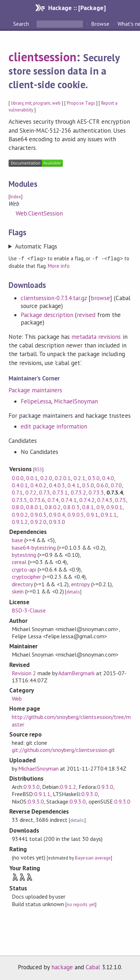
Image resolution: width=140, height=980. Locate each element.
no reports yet (81, 904)
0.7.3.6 (37, 500)
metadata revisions (96, 336)
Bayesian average (93, 858)
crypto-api (24, 569)
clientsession (42, 57)
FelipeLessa (36, 401)
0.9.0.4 (57, 514)
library (17, 103)
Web (17, 698)
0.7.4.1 (69, 500)
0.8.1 (88, 507)
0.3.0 (94, 478)
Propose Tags (81, 103)
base (17, 540)
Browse (100, 24)
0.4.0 (108, 478)
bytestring (24, 554)
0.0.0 (18, 478)
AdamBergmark (76, 673)
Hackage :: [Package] (77, 8)
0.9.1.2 (20, 521)
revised (86, 314)
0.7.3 (44, 492)
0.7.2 (31, 492)
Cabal (93, 967)
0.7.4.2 (87, 500)
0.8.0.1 (34, 507)
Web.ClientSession (39, 213)
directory (22, 584)
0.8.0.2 (53, 507)
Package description (47, 314)
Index (16, 197)
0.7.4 (53, 500)
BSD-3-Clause (29, 610)
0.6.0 (102, 485)
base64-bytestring (34, 547)
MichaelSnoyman (76, 401)
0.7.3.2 (78, 492)
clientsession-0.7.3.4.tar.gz (54, 298)
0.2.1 (79, 478)
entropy (80, 584)
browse (100, 298)
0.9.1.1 (109, 514)
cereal (19, 562)
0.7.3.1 (60, 492)
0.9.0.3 (38, 514)
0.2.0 (46, 478)
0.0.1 (32, 478)
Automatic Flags (36, 246)
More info (59, 266)
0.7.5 (121, 500)
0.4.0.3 (57, 485)
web (56, 103)
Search (22, 24)
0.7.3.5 (19, 500)
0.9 (100, 507)
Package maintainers (35, 390)
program (42, 103)
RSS (38, 469)
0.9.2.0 (38, 521)
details (73, 591)
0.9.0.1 (114, 507)
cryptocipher (26, 576)
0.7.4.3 (105, 500)
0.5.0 (88, 485)
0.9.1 (92, 514)
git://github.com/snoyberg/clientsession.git (63, 749)
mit (28, 103)
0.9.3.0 (57, 521)
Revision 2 (24, 673)
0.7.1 (17, 492)
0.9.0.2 (20, 514)
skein (18, 591)
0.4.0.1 (20, 485)
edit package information (54, 426)
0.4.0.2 (38, 485)
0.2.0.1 (63, 478)
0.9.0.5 (76, 514)
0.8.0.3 (71, 507)
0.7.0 (116, 485)
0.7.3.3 (96, 492)
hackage (62, 967)
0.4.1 (73, 485)
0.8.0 (18, 507)
